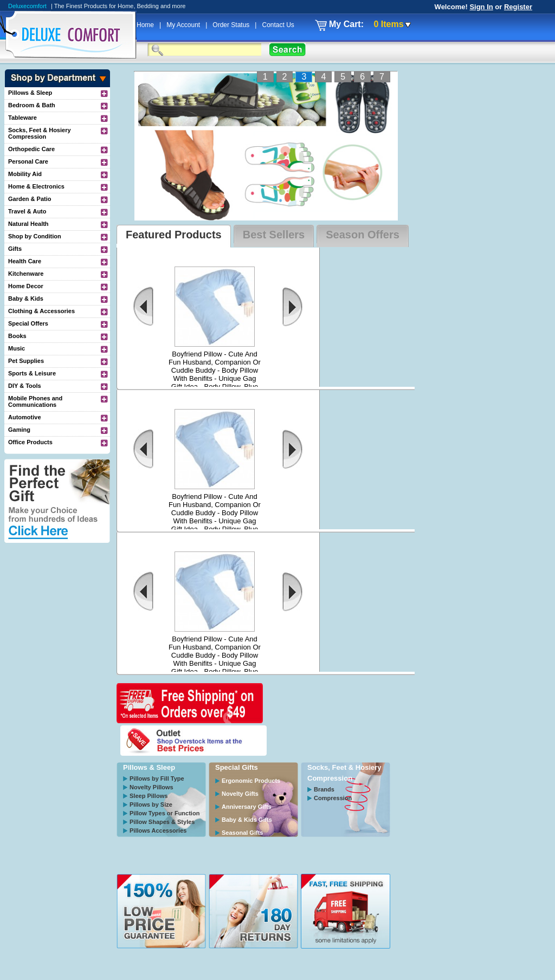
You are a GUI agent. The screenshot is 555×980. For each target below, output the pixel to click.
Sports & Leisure (32, 373)
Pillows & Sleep (30, 93)
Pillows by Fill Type (157, 778)
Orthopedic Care (31, 149)
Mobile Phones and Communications (35, 401)
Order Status (232, 25)
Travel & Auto (27, 211)
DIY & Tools (25, 386)
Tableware (22, 118)
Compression (333, 798)
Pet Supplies (26, 361)
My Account (184, 25)
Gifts (15, 249)
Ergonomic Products (251, 781)
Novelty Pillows (151, 787)
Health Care (25, 261)
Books (17, 336)
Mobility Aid (25, 174)
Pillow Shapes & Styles (162, 822)
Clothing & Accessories (41, 311)
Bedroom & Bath (32, 105)
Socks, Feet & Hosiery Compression (40, 133)
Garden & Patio (30, 199)
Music (17, 348)
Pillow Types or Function (164, 813)
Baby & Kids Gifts (247, 820)
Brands (324, 789)
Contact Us (278, 25)
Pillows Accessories (158, 830)
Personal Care (28, 161)
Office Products (30, 442)
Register (518, 7)
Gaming (19, 430)
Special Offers (28, 323)
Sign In (481, 7)
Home (146, 25)
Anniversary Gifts (247, 807)
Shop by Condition (35, 236)
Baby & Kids (26, 298)
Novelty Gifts (240, 794)
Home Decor (26, 286)
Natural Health (28, 224)
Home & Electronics (36, 186)
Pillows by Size (151, 804)
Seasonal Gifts (242, 833)
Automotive (25, 417)
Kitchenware (26, 274)
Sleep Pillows (149, 796)
